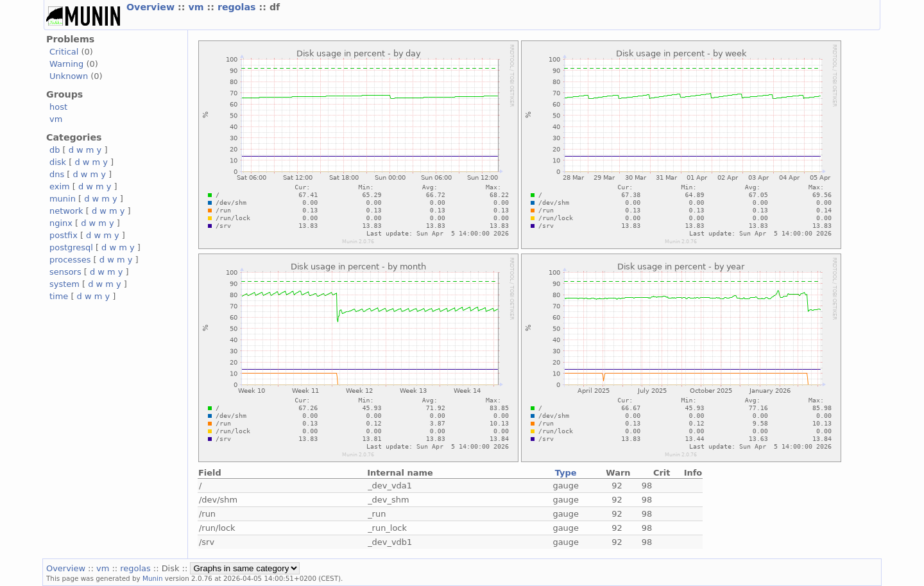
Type (566, 473)
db (55, 150)
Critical (64, 52)
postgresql (71, 247)
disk (58, 162)
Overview (152, 7)
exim (60, 186)
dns (57, 174)
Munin (153, 578)
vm (197, 7)
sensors (65, 272)
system (64, 284)
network (66, 211)
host (58, 107)
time (59, 296)
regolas (238, 7)
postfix (64, 235)
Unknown (69, 76)
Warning (66, 64)
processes (70, 260)
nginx (61, 223)
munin (63, 199)
